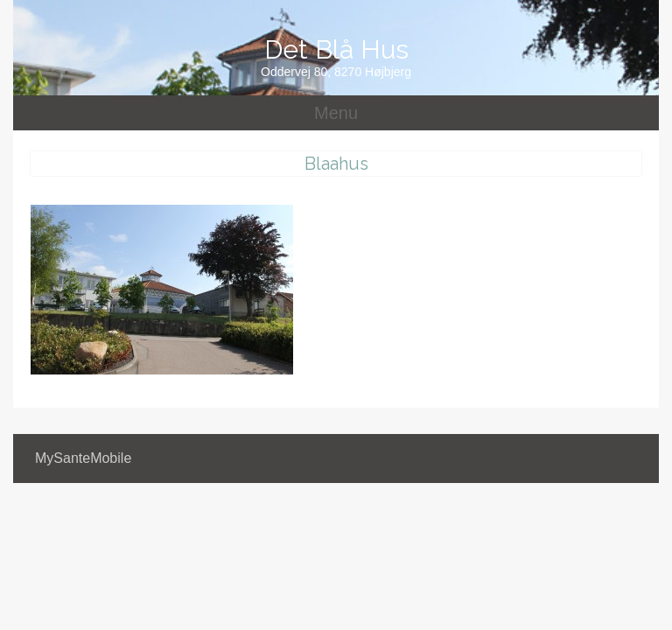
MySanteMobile (83, 458)
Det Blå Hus (336, 49)
